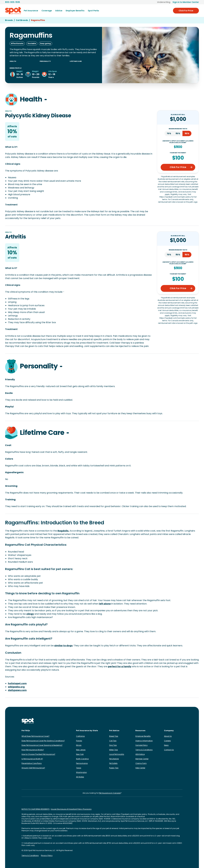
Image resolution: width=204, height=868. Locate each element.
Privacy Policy (47, 856)
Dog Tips (113, 745)
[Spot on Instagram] (154, 721)
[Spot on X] (172, 721)
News (166, 745)
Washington (81, 772)
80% (178, 133)
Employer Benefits (143, 736)
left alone (105, 604)
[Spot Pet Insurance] (28, 721)
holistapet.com (17, 683)
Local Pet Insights (117, 754)
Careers (167, 741)
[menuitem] (31, 11)
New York (80, 754)
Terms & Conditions (144, 750)
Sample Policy (142, 745)
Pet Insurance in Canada (110, 793)
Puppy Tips (114, 768)
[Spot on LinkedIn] (163, 721)
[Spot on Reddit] (176, 721)
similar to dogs (63, 646)
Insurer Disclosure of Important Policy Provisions (71, 809)
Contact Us (169, 750)
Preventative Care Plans (32, 763)
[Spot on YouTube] (181, 721)
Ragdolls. (63, 531)
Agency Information (144, 741)
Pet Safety (113, 763)
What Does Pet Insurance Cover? (35, 736)
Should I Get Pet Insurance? (33, 768)
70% (169, 133)
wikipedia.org (16, 687)
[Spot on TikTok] (167, 721)
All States (80, 777)
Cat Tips (113, 741)
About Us (168, 736)
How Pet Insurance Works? (33, 750)
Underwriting (164, 2)
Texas (79, 768)
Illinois (79, 745)
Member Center (142, 759)
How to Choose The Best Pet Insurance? (38, 754)
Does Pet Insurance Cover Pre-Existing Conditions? (43, 741)
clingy (30, 614)
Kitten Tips (114, 750)
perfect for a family (120, 666)
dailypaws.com (17, 690)
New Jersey (81, 750)
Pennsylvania (82, 763)
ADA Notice (140, 754)
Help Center (140, 768)
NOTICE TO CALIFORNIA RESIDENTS (36, 809)
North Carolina (82, 759)
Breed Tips (114, 736)
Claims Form (141, 763)
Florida (79, 741)
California (80, 736)
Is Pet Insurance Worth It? (32, 759)
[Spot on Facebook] (158, 721)
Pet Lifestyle (114, 759)
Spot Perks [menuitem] (93, 11)
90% (187, 133)
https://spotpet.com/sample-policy (131, 814)
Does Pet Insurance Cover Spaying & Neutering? (42, 745)
